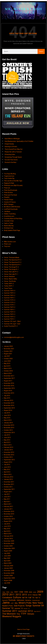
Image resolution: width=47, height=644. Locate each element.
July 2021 (7, 356)
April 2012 (7, 472)
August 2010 (8, 521)
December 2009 (9, 541)
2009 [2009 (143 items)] (40, 592)
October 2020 (8, 359)
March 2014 (8, 420)
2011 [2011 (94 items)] (12, 595)
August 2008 (8, 581)
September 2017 (9, 378)
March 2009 (8, 563)
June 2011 (7, 497)
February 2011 (8, 506)
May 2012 (7, 470)
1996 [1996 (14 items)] (12, 592)
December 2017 (9, 376)
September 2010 (9, 519)
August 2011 (8, 492)
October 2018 (8, 371)
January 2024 (8, 346)
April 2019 (7, 366)
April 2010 (7, 531)
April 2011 (7, 502)
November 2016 (9, 386)
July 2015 (7, 396)
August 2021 (8, 354)
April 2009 (7, 561)
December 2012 (9, 452)
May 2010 (7, 529)
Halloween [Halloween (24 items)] (20, 600)
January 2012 (8, 479)
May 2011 (7, 499)
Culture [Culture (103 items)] (17, 597)
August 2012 (8, 462)
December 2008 (9, 571)
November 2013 (9, 428)
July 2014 (7, 413)
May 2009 (7, 558)
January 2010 (8, 539)
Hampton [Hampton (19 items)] (28, 600)
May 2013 (7, 440)
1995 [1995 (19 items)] (8, 592)
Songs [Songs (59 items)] (29, 606)
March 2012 (8, 474)
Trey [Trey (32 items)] (18, 614)
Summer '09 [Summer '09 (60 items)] (38, 606)
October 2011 (8, 487)
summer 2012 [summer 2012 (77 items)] (26, 611)
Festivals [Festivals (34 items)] (12, 600)
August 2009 (8, 551)
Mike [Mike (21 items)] (16, 603)
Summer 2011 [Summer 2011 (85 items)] (10, 611)
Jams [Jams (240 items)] (6, 603)
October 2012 (8, 457)
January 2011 (8, 509)
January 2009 (8, 568)
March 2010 (8, 534)
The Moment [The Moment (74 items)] (9, 614)
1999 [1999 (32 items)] (26, 592)
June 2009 (7, 556)
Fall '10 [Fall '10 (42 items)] (31, 598)
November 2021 (9, 349)
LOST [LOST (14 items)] (12, 603)
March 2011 (8, 504)
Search (41, 51)
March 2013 (8, 445)
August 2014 (8, 410)
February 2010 (8, 536)
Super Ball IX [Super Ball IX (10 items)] (37, 611)
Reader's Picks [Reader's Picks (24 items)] (8, 606)
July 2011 (7, 494)
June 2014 (7, 415)
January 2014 (8, 423)
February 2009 (8, 566)
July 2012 (7, 465)
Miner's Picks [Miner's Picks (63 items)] (25, 603)
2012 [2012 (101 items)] (18, 595)
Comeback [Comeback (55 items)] (7, 598)
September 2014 (9, 408)
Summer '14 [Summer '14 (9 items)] (27, 609)
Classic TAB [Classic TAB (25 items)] (37, 595)
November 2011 (9, 484)
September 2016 (9, 388)
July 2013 (7, 435)
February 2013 (8, 447)
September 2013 (9, 433)
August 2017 (8, 381)
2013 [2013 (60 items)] (24, 595)
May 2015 (7, 398)
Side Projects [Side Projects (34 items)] (19, 606)
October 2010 (8, 516)
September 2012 (9, 460)
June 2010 (7, 526)
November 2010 (9, 514)
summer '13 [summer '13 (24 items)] (19, 608)
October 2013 (8, 430)
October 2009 (8, 546)
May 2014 (7, 418)
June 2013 (7, 438)
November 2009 (9, 543)
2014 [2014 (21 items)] (30, 595)
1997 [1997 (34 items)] (16, 592)
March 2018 (8, 373)
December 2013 (9, 425)
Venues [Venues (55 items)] (31, 614)
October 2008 (8, 576)
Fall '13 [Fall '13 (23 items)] (38, 598)
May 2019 (7, 363)
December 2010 (9, 511)
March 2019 (8, 368)
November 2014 (9, 405)
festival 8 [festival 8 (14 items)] (5, 600)
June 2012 (7, 467)
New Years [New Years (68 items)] (38, 603)
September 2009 (9, 548)
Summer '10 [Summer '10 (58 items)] (8, 608)
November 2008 (9, 573)
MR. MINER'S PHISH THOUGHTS (24, 11)
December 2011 (9, 482)
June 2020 (7, 361)
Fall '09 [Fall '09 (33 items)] (25, 598)
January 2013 (8, 450)
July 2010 (7, 524)
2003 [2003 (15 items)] (35, 592)
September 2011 (9, 489)
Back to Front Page (24, 629)
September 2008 (9, 578)
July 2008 (7, 583)
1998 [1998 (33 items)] (21, 592)
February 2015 (8, 400)
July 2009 (7, 553)
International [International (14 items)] (36, 600)
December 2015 (9, 393)
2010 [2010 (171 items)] (5, 595)
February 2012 (8, 477)
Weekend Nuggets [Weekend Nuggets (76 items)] (12, 616)
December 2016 (9, 383)
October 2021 (8, 351)
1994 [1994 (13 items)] (4, 592)
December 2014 (9, 403)
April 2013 (7, 442)
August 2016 (8, 391)
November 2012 (9, 455)
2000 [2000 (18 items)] (30, 592)
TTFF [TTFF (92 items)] (24, 614)
